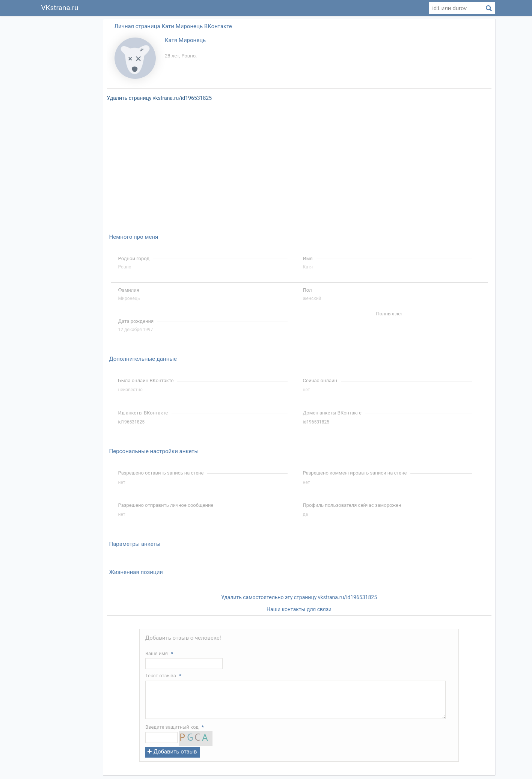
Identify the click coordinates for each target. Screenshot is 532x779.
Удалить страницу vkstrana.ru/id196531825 (160, 98)
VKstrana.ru (60, 8)
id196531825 (131, 422)
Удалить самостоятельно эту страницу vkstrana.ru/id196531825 (299, 597)
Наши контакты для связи (299, 609)
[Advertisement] (67, 129)
